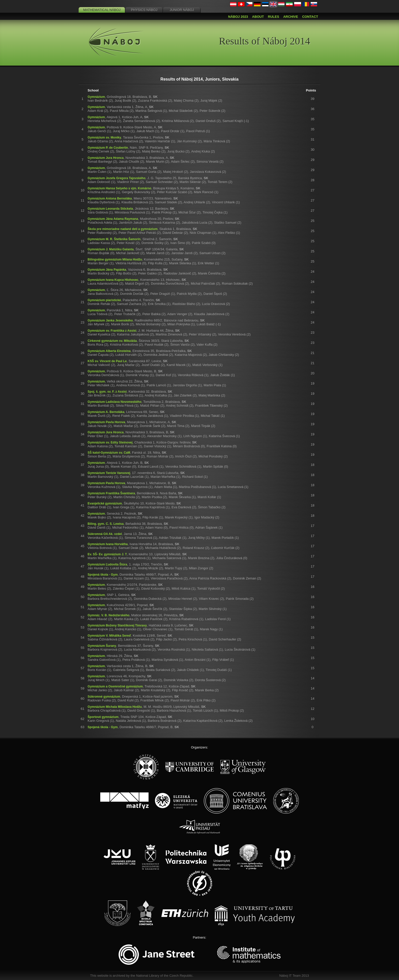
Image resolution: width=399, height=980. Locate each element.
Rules (274, 17)
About (258, 17)
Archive (291, 17)
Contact (310, 17)
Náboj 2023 (238, 17)
